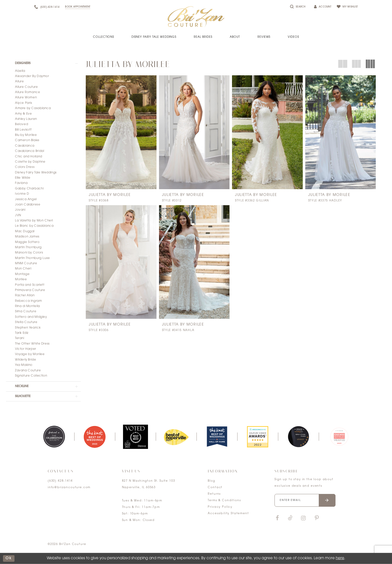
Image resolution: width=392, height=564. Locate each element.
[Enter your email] (305, 500)
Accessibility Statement (228, 514)
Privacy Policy (220, 507)
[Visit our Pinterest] (317, 518)
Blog (211, 481)
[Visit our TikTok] (290, 518)
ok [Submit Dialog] (9, 558)
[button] (43, 63)
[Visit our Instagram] (303, 518)
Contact (215, 488)
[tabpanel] (54, 437)
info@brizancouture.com (69, 488)
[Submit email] (327, 500)
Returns (214, 494)
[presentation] (121, 132)
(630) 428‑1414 (60, 481)
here (340, 558)
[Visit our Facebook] (277, 518)
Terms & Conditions (224, 501)
